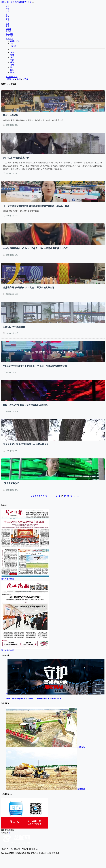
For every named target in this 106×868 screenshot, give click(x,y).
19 (74, 496)
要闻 (8, 14)
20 (78, 496)
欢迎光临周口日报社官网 (21, 2)
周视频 (8, 31)
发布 (8, 19)
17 (68, 496)
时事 (8, 9)
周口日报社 (6, 2)
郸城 (12, 55)
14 (59, 496)
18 (71, 496)
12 (53, 496)
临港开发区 (15, 41)
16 (65, 496)
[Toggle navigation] (33, 3)
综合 (8, 11)
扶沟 (12, 62)
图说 (8, 16)
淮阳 (12, 70)
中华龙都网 (11, 77)
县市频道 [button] (9, 39)
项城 (12, 65)
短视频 (26, 79)
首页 (8, 6)
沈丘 (12, 57)
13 (56, 496)
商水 (12, 72)
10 (46, 496)
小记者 (8, 29)
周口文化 (9, 34)
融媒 (8, 26)
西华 (12, 67)
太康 (12, 60)
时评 (8, 21)
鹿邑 (12, 53)
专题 (8, 24)
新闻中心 (11, 79)
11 (49, 496)
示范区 (13, 44)
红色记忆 (9, 36)
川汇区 (13, 46)
